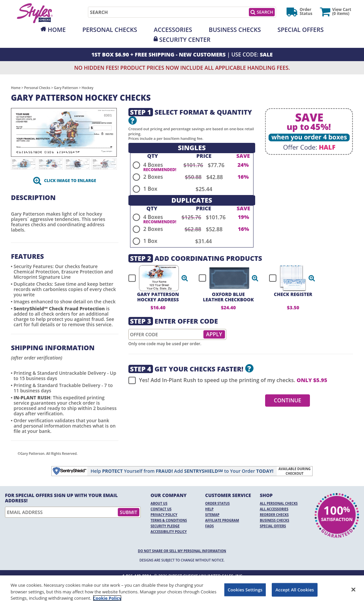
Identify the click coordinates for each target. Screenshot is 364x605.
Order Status (217, 503)
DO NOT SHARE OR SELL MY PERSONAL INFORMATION (182, 551)
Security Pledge (165, 526)
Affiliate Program (222, 520)
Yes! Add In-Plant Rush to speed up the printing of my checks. (228, 380)
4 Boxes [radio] (153, 165)
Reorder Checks (274, 515)
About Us (159, 503)
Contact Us (161, 509)
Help (209, 509)
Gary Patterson (66, 88)
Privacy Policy (164, 515)
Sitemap (212, 515)
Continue (288, 400)
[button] (185, 278)
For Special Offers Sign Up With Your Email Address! (61, 498)
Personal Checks (110, 30)
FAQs (209, 526)
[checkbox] (155, 278)
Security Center (185, 40)
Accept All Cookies (295, 589)
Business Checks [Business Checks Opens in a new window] (275, 520)
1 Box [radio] (150, 189)
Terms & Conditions (169, 520)
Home (57, 30)
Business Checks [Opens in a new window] (235, 30)
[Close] (353, 589)
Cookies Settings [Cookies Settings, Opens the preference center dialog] (245, 589)
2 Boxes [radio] (153, 177)
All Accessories (274, 509)
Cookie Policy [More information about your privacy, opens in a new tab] (107, 598)
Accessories (173, 30)
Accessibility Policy (169, 532)
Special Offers (300, 30)
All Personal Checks (279, 503)
